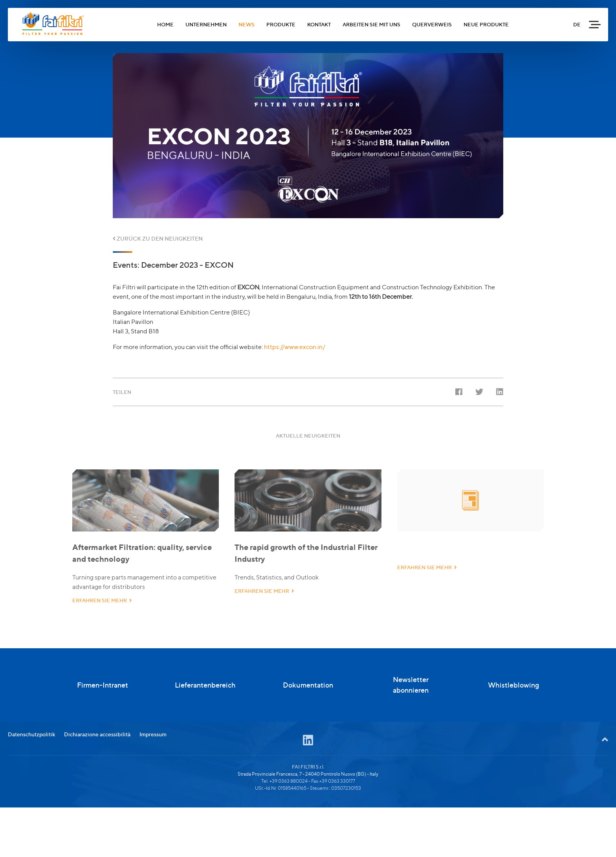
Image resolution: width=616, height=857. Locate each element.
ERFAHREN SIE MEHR (102, 607)
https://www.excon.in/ (295, 347)
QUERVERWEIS (432, 24)
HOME (165, 24)
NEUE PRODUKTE (486, 24)
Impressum (153, 763)
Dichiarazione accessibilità (97, 763)
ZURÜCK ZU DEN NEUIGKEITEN (158, 238)
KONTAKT (319, 24)
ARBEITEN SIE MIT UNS (371, 24)
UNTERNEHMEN (206, 24)
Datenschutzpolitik (31, 763)
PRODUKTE (281, 24)
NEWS (247, 24)
